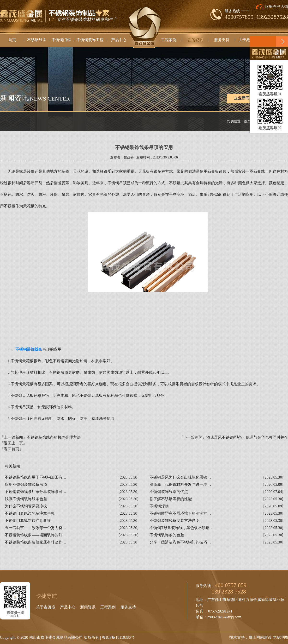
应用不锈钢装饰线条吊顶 (26, 484)
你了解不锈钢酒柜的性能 (171, 499)
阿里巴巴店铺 (272, 7)
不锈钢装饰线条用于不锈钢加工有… (36, 477)
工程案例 (108, 607)
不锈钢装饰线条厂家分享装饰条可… (36, 492)
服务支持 (128, 607)
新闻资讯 (88, 607)
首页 (247, 121)
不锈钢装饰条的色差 (167, 535)
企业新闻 (242, 98)
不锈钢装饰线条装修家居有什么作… (36, 542)
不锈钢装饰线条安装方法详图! (175, 521)
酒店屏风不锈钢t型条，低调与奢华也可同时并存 (247, 437)
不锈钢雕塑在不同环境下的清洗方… (180, 513)
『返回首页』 (12, 449)
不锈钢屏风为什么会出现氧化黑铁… (180, 477)
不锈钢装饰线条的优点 (169, 492)
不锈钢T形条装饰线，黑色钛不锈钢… (181, 528)
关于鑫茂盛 (46, 607)
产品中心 (68, 607)
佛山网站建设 (260, 637)
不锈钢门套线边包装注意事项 (30, 513)
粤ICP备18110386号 (118, 637)
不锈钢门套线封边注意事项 (28, 521)
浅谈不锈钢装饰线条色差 (26, 499)
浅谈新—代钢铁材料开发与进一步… (180, 484)
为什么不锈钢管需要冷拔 (26, 506)
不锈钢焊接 (159, 506)
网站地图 (280, 637)
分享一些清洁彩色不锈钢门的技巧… (180, 542)
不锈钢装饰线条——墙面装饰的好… (36, 535)
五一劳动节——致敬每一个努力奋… (36, 528)
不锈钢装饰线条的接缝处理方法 (54, 437)
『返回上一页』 (13, 443)
